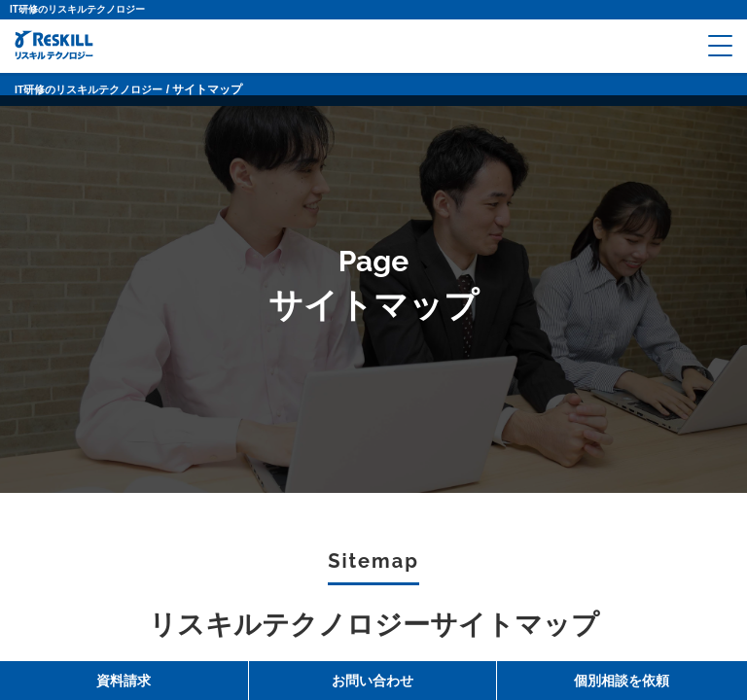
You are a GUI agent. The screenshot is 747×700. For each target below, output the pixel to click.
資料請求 (124, 681)
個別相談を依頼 (622, 681)
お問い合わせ (373, 681)
